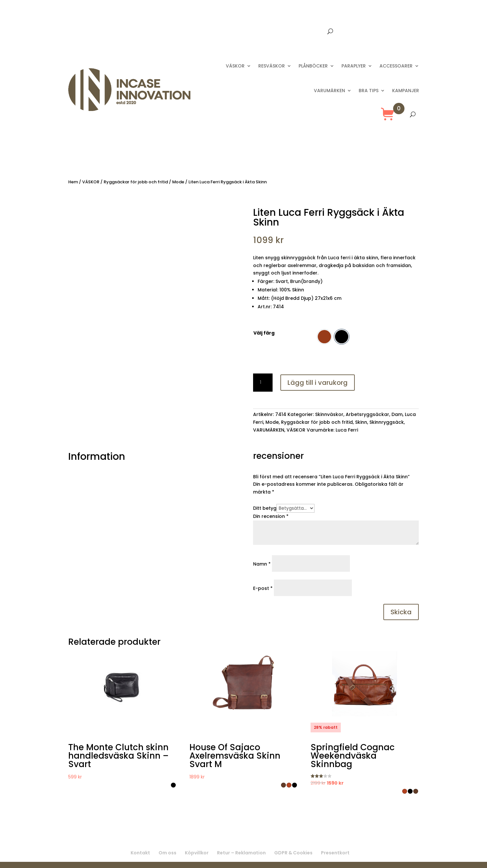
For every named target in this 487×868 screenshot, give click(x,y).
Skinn (361, 422)
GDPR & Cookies (293, 853)
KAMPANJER (406, 91)
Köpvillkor (197, 853)
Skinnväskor (329, 414)
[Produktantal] (263, 383)
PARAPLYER (354, 66)
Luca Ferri (347, 430)
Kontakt (140, 853)
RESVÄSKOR (272, 66)
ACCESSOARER (396, 66)
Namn (262, 564)
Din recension (271, 516)
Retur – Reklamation (241, 853)
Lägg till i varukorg (318, 383)
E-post (263, 588)
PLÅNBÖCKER (313, 66)
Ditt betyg (265, 508)
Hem (73, 182)
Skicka (401, 612)
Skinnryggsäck (387, 422)
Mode (178, 182)
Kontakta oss (273, 32)
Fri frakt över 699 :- (173, 32)
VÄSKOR (235, 66)
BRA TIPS (369, 91)
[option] (324, 337)
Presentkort (310, 32)
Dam (397, 414)
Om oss (167, 853)
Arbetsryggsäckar (367, 414)
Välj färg (264, 333)
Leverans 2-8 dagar (227, 32)
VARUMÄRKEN (329, 91)
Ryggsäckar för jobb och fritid (136, 182)
